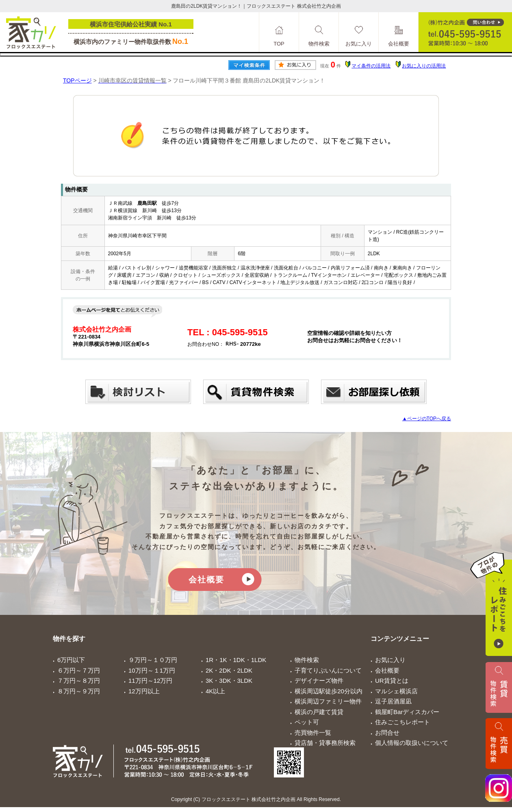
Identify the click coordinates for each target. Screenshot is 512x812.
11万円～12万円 (150, 681)
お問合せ (387, 733)
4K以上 (215, 691)
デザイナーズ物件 (319, 681)
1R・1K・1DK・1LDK (236, 660)
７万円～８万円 (79, 681)
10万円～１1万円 (152, 670)
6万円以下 (71, 660)
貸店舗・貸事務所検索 (325, 743)
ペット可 (307, 722)
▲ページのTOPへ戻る (427, 419)
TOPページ (77, 80)
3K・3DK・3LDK (229, 681)
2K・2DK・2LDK (229, 670)
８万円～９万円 (79, 691)
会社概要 (206, 580)
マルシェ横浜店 (396, 691)
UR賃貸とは (392, 681)
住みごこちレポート (402, 722)
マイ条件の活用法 (371, 66)
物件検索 (307, 660)
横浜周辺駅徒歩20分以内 (329, 691)
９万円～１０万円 (153, 660)
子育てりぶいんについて (328, 670)
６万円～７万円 (79, 670)
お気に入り (390, 660)
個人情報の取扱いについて (412, 743)
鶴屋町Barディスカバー (407, 712)
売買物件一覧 (313, 733)
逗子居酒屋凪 (393, 701)
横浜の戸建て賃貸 (319, 712)
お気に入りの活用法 (424, 66)
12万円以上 (144, 691)
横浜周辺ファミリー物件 (328, 701)
